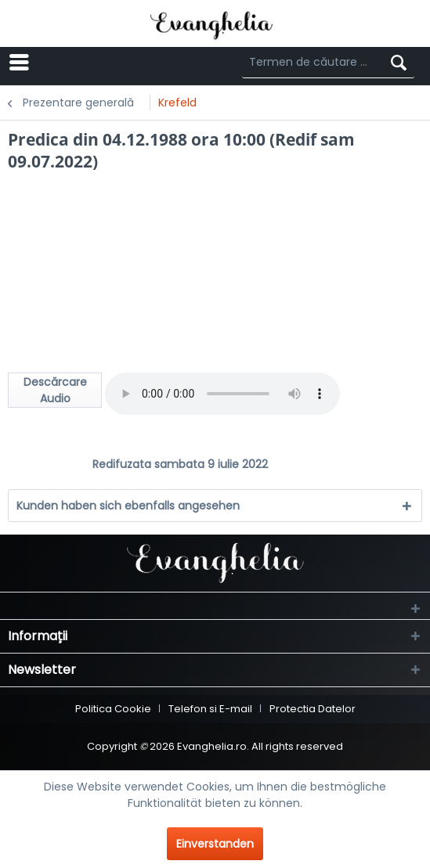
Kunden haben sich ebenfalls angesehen (128, 506)
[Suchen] (399, 63)
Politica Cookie (113, 709)
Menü (65, 61)
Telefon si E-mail (210, 709)
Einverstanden (215, 844)
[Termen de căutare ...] (328, 63)
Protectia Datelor (313, 709)
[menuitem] (86, 63)
